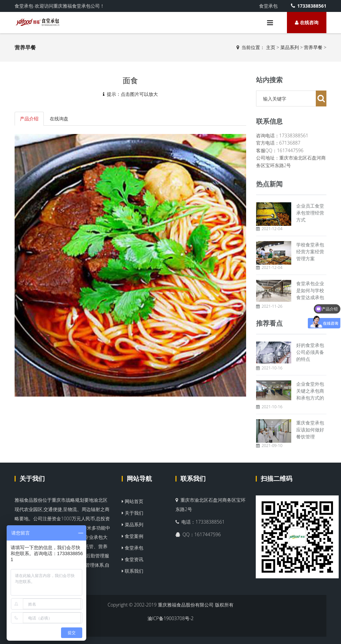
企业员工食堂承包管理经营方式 (310, 213)
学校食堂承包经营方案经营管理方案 (310, 252)
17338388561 (309, 6)
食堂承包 (133, 548)
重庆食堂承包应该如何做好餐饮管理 (310, 430)
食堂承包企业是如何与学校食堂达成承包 (310, 290)
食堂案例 (133, 536)
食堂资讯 (133, 559)
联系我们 (133, 571)
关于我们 (32, 479)
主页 (271, 47)
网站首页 (133, 501)
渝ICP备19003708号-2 (171, 618)
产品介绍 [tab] (29, 119)
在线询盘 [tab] (59, 119)
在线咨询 (307, 22)
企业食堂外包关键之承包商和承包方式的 (310, 391)
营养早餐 (313, 47)
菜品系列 (290, 47)
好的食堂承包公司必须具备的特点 (310, 352)
